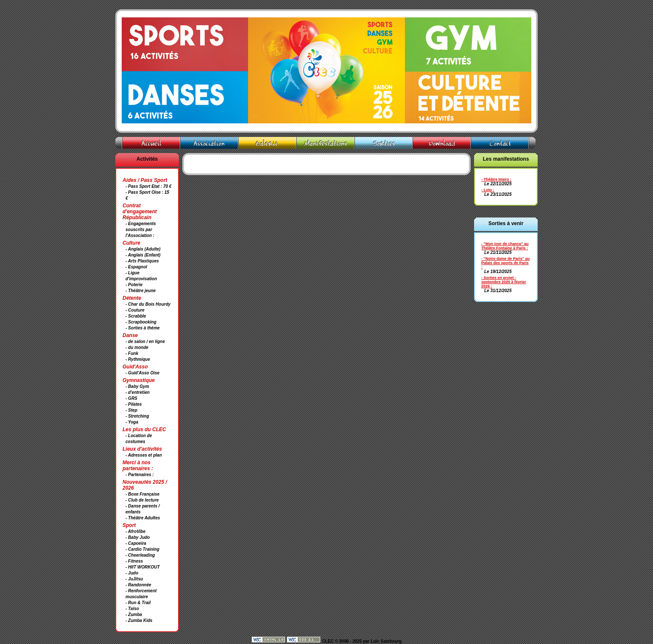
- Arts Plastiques (142, 261)
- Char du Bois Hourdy (148, 304)
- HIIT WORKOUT (143, 567)
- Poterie (134, 285)
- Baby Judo (138, 537)
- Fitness (134, 561)
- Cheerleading (140, 555)
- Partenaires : (140, 475)
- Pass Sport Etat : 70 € (148, 186)
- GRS (131, 398)
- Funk (132, 353)
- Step (131, 410)
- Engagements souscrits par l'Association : (141, 230)
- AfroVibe (135, 531)
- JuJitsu (134, 579)
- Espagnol (136, 267)
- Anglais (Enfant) (143, 255)
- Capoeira (136, 543)
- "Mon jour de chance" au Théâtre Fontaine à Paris (505, 246)
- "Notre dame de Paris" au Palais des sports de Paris (505, 261)
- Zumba (134, 615)
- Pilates (134, 404)
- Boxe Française (142, 494)
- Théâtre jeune (141, 291)
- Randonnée (138, 585)
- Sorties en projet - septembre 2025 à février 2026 (504, 282)
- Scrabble (136, 316)
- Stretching (137, 416)
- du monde (137, 347)
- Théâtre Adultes (143, 518)
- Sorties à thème (143, 328)
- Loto (487, 190)
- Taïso (132, 609)
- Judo (132, 573)
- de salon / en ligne (145, 342)
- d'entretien (138, 392)
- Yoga (132, 422)
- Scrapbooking (141, 322)
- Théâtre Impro (495, 179)
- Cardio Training (142, 549)
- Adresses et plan (144, 455)
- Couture (135, 310)
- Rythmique (138, 359)
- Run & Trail (138, 603)
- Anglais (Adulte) (143, 249)
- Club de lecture (142, 500)
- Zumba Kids (139, 620)
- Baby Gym (137, 386)
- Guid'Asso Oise (142, 373)
